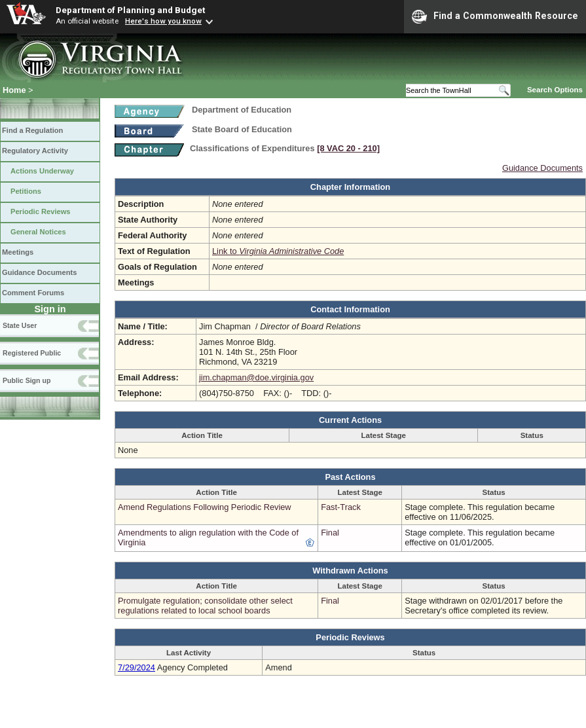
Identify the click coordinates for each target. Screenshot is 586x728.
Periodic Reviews (41, 211)
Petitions (26, 191)
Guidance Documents (39, 272)
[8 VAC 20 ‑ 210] (348, 148)
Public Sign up (27, 380)
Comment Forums (33, 293)
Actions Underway (42, 171)
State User (20, 325)
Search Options (555, 90)
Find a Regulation (32, 130)
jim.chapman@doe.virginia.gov (256, 377)
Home (14, 90)
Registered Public (32, 353)
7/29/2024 (137, 667)
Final (330, 533)
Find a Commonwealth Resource (495, 16)
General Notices (38, 232)
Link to (278, 251)
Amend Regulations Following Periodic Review (205, 507)
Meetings (18, 252)
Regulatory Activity (35, 151)
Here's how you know (163, 21)
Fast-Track (341, 507)
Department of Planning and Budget (130, 10)
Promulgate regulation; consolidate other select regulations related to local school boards (205, 606)
